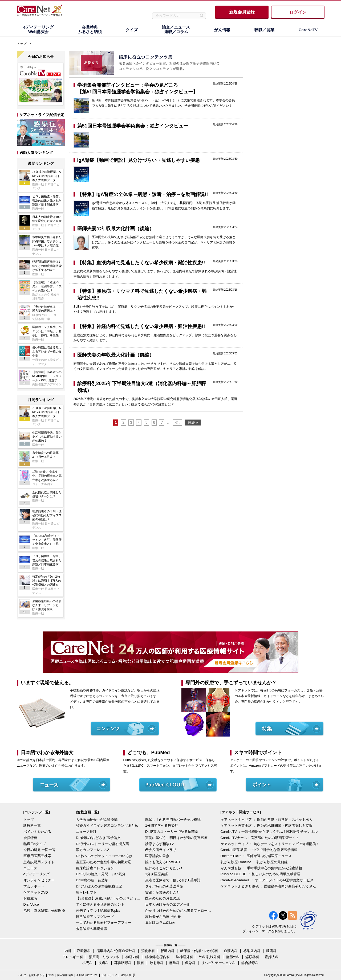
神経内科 (132, 957)
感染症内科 (252, 951)
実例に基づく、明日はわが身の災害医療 (176, 838)
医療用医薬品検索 (37, 856)
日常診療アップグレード (95, 917)
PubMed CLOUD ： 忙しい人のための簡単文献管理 (261, 874)
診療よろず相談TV (160, 844)
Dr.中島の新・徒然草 (92, 880)
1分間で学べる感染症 (162, 825)
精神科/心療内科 (158, 957)
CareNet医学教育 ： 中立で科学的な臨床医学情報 (259, 850)
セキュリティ (109, 975)
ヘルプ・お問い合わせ (31, 975)
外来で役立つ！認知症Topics (98, 911)
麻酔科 (174, 963)
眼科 (141, 963)
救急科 (190, 963)
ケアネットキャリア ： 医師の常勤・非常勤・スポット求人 (267, 820)
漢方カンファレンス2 (92, 850)
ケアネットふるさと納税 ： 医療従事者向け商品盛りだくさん (268, 886)
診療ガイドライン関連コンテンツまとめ (107, 825)
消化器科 (148, 951)
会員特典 (30, 838)
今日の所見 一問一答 (40, 850)
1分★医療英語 (157, 874)
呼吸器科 (84, 951)
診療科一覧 (32, 825)
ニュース (30, 868)
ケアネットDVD (36, 892)
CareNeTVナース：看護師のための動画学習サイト (260, 838)
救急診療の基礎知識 (92, 929)
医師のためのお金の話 (163, 898)
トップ (22, 44)
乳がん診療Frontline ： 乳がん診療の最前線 (254, 862)
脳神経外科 (184, 957)
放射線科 (157, 963)
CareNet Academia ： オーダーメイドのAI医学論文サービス (267, 880)
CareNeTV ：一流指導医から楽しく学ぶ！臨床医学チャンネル (269, 832)
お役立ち (30, 898)
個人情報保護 (65, 975)
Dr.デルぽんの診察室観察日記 (99, 886)
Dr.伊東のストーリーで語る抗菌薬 (172, 832)
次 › (178, 422)
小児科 (88, 963)
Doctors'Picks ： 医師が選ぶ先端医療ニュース (256, 856)
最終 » (193, 422)
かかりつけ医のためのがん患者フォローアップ (178, 911)
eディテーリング (36, 874)
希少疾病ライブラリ (161, 850)
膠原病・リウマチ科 (104, 957)
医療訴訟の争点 (157, 856)
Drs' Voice (31, 904)
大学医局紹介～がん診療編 (97, 820)
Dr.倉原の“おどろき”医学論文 (98, 838)
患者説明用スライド (39, 862)
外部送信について (87, 975)
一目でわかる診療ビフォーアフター (104, 923)
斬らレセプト (86, 892)
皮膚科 (103, 963)
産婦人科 (272, 957)
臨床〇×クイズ (35, 844)
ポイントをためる (37, 832)
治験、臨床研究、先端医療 (44, 911)
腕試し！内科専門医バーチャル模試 (173, 820)
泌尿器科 (252, 957)
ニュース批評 (86, 832)
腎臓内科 (168, 951)
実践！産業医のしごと (163, 892)
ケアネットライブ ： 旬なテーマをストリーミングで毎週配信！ (270, 844)
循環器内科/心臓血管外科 (116, 951)
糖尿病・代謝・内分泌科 (199, 951)
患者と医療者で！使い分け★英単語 (173, 880)
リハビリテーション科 (218, 963)
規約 (51, 975)
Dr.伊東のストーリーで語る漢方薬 (102, 844)
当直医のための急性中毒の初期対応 (104, 862)
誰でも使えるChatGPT (163, 862)
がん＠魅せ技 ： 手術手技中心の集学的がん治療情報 (261, 868)
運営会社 (126, 975)
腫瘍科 (271, 951)
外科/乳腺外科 (210, 957)
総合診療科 (250, 963)
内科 (68, 951)
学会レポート (34, 886)
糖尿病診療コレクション (95, 868)
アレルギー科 (73, 957)
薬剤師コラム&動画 (160, 923)
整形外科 (233, 957)
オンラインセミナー (39, 880)
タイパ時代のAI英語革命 (164, 886)
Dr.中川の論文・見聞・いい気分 (101, 874)
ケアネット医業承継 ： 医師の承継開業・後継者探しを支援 (267, 825)
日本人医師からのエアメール (168, 904)
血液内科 (231, 951)
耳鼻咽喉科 (123, 963)
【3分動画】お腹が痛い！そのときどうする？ (109, 898)
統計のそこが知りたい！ (164, 868)
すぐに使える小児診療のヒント (100, 904)
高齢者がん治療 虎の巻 (163, 917)
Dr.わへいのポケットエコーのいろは (104, 856)
